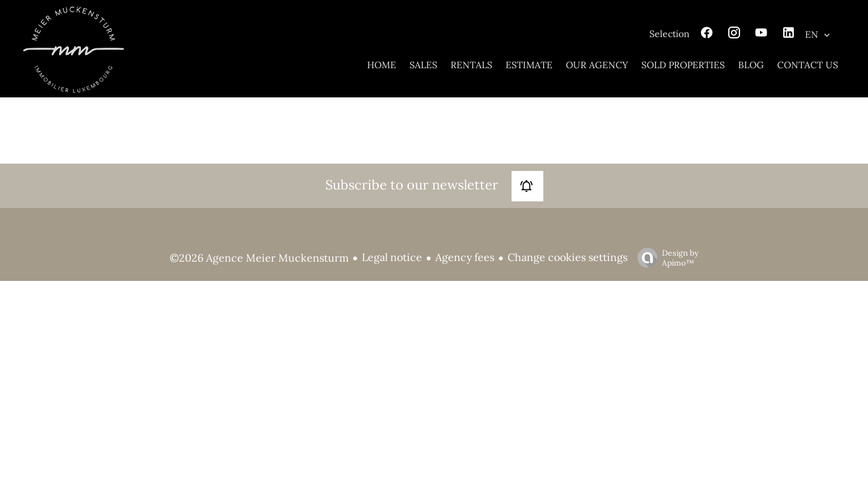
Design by (665, 258)
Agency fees (465, 257)
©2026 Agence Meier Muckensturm (259, 258)
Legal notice (392, 257)
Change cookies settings (568, 257)
